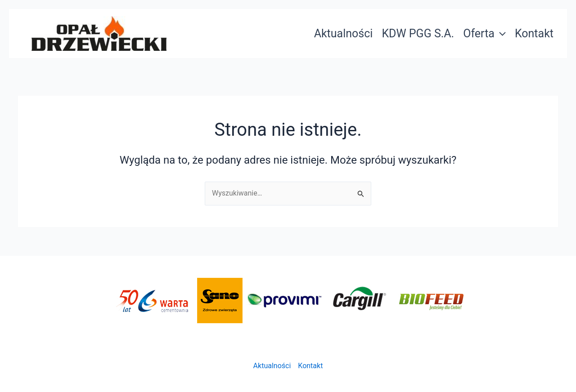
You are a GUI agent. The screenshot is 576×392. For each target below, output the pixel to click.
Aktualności (344, 33)
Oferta (484, 34)
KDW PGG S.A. (418, 33)
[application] (500, 34)
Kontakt (534, 33)
